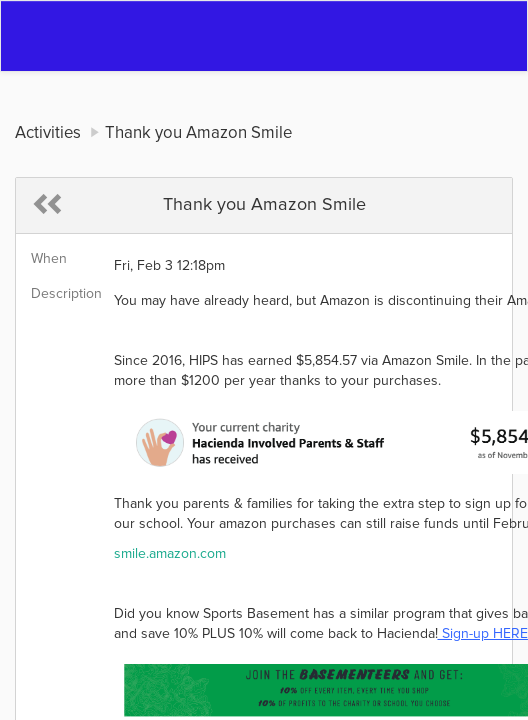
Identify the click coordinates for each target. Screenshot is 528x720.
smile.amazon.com (170, 554)
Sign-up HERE (483, 634)
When (49, 259)
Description (65, 294)
